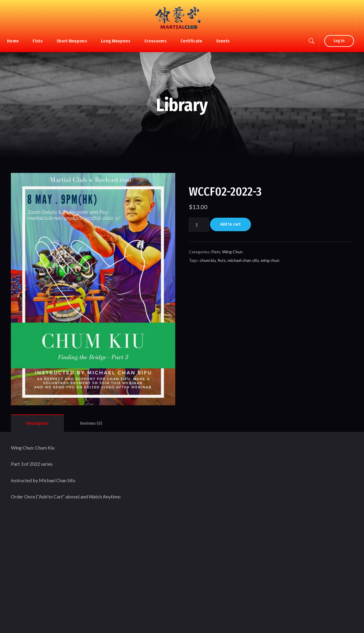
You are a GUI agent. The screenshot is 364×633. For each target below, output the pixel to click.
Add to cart (230, 224)
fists (222, 260)
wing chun (270, 260)
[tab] (37, 423)
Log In (339, 41)
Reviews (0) (91, 423)
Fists (216, 252)
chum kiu (208, 260)
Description (37, 423)
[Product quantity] (199, 225)
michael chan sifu (243, 260)
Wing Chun (232, 252)
